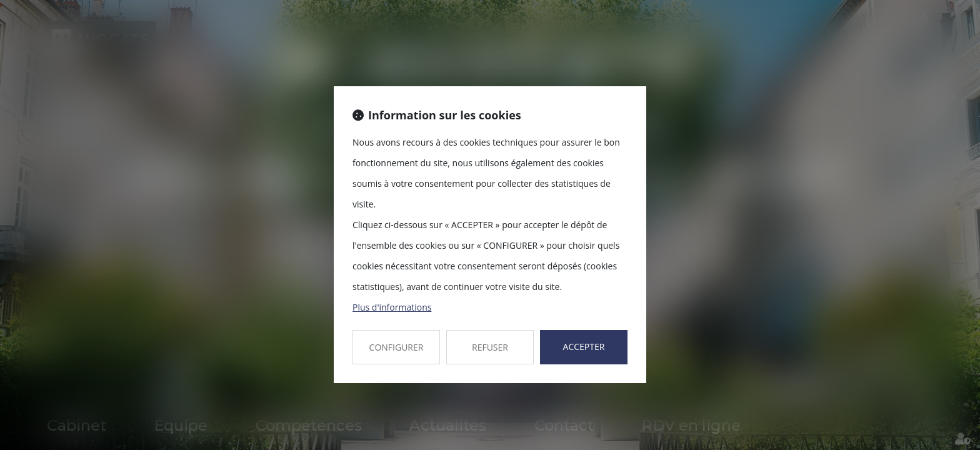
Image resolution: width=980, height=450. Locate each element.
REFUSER (490, 347)
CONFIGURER (397, 347)
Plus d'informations (392, 307)
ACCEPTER (584, 347)
